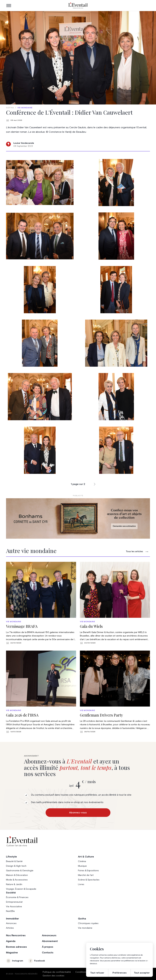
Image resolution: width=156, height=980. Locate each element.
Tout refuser (97, 973)
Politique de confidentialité (57, 972)
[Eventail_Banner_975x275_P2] (78, 519)
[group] (41, 603)
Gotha (10, 108)
